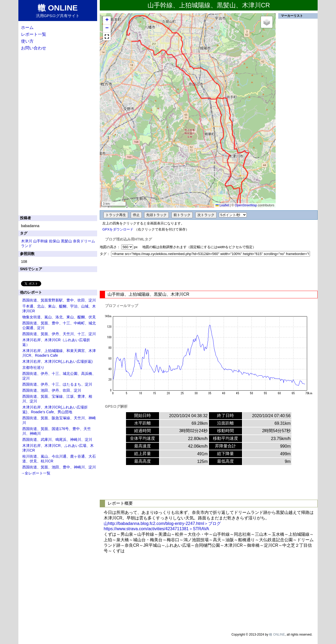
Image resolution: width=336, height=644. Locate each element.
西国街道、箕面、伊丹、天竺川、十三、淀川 (59, 334)
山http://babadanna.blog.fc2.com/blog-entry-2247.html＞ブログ (162, 523)
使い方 (27, 41)
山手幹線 (40, 241)
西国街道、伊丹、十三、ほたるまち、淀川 (57, 384)
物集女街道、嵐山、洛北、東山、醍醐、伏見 (59, 317)
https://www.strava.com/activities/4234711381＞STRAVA (156, 529)
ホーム (27, 27)
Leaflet (222, 205)
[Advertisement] (209, 274)
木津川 (27, 241)
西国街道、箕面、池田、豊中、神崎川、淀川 (59, 467)
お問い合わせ (34, 48)
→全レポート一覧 (36, 473)
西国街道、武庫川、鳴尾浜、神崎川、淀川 (57, 439)
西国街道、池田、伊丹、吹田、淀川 (52, 390)
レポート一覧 (34, 34)
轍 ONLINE (277, 635)
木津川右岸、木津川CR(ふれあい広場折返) (57, 361)
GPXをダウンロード (118, 229)
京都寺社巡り (33, 367)
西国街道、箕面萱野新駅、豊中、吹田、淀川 (59, 300)
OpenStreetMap (246, 205)
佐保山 (54, 241)
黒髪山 (66, 241)
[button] (107, 20)
